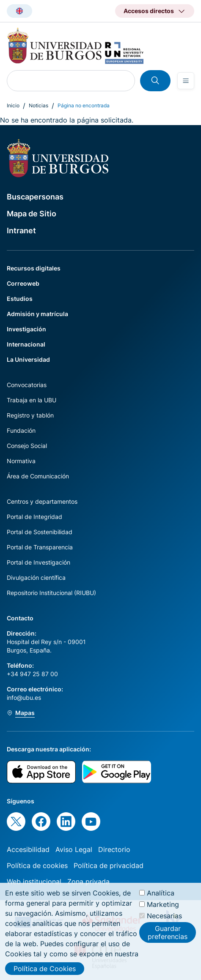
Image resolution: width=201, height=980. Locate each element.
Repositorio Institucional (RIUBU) (51, 593)
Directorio (114, 849)
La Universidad (28, 359)
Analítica (161, 897)
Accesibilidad (28, 849)
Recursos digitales (34, 268)
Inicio (13, 105)
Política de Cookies (45, 973)
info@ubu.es (24, 697)
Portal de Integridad (34, 517)
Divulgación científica (36, 577)
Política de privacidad (109, 865)
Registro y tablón (30, 415)
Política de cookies (37, 865)
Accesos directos (149, 11)
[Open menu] (186, 81)
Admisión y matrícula (37, 314)
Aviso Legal (74, 849)
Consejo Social (27, 446)
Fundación (21, 430)
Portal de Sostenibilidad (40, 532)
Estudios (20, 299)
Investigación (26, 329)
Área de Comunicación (38, 476)
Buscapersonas (35, 197)
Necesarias (164, 920)
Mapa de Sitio (32, 214)
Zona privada (88, 882)
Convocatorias (27, 385)
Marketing (163, 909)
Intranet (21, 231)
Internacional (26, 344)
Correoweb (23, 283)
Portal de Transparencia (40, 547)
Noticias (39, 105)
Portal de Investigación (39, 562)
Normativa (21, 461)
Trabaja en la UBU (32, 400)
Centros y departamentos (42, 501)
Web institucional (34, 882)
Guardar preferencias (168, 937)
